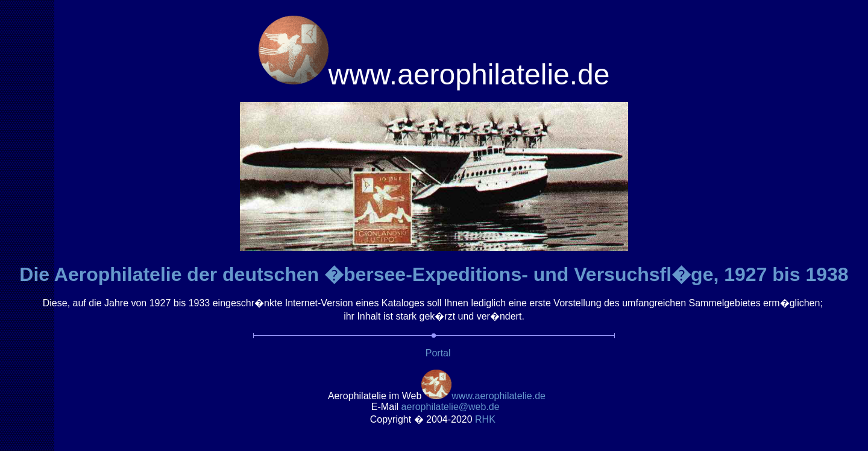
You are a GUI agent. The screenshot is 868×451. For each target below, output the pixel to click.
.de (451, 407)
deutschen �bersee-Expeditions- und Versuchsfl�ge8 (536, 274)
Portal (438, 353)
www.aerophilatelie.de (498, 396)
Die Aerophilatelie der (121, 274)
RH (486, 419)
